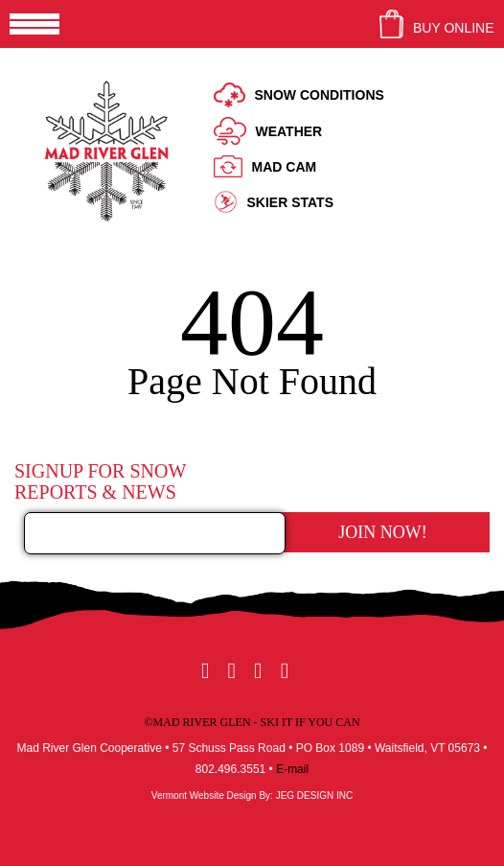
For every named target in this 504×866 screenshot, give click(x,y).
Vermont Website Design (204, 796)
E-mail (292, 769)
